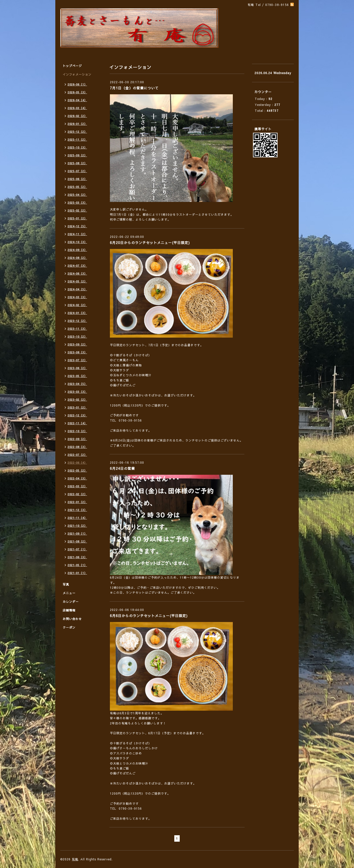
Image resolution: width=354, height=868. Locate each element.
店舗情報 (69, 610)
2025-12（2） (77, 132)
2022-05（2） (77, 470)
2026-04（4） (77, 100)
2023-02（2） (77, 400)
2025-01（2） (77, 218)
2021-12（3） (77, 510)
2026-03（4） (77, 108)
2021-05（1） (77, 565)
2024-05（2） (77, 281)
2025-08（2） (77, 163)
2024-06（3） (77, 273)
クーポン (69, 627)
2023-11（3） (77, 329)
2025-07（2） (77, 171)
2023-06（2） (77, 368)
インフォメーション (77, 74)
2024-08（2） (77, 258)
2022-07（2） (77, 455)
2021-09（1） (77, 533)
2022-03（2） (77, 486)
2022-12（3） (77, 415)
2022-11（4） (77, 423)
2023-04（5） (77, 384)
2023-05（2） (77, 376)
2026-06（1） (77, 84)
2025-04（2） (77, 195)
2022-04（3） (77, 478)
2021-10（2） (77, 526)
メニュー (69, 593)
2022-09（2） (77, 439)
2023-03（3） (77, 392)
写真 (66, 584)
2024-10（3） (77, 242)
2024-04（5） (77, 289)
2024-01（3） (77, 313)
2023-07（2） (77, 360)
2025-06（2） (77, 179)
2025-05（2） (77, 187)
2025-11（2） (77, 139)
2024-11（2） (77, 234)
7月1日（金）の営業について (134, 88)
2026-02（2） (77, 116)
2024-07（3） (77, 266)
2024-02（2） (77, 305)
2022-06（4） (77, 463)
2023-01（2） (77, 407)
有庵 (75, 859)
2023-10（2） (77, 336)
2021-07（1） (77, 549)
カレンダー (71, 602)
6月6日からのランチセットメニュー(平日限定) (149, 616)
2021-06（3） (77, 557)
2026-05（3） (77, 92)
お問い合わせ (72, 619)
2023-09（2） (77, 344)
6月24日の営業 (122, 468)
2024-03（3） (77, 297)
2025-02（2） (77, 210)
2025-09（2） (77, 155)
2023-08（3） (77, 352)
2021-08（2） (77, 541)
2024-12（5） (77, 226)
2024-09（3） (77, 250)
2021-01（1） (77, 573)
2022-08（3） (77, 447)
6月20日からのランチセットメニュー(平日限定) (150, 243)
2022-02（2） (77, 494)
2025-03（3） (77, 203)
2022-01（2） (77, 502)
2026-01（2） (77, 124)
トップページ (72, 66)
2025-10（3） (77, 147)
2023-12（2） (77, 321)
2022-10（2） (77, 431)
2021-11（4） (77, 518)
